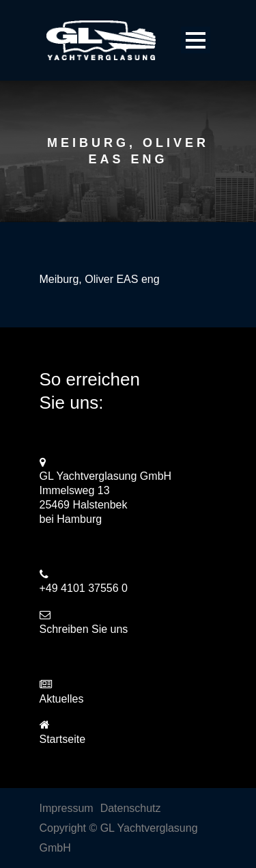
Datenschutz (131, 808)
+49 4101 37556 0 (84, 588)
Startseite (63, 739)
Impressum (67, 808)
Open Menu (196, 40)
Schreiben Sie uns (84, 629)
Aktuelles (62, 699)
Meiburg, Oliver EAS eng (100, 279)
